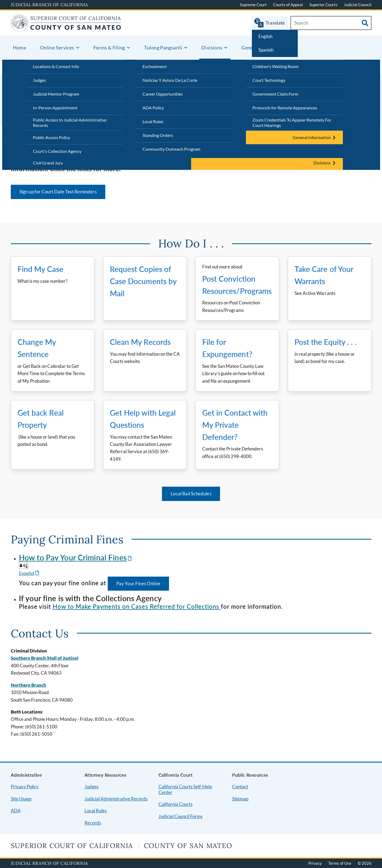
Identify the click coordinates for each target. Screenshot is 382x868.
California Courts (175, 804)
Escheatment (155, 66)
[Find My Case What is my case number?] (53, 288)
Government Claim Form (275, 94)
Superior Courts (323, 5)
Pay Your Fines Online (138, 583)
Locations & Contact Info (56, 66)
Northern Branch (28, 685)
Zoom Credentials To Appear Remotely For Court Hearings (292, 123)
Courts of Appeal (288, 5)
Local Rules (153, 121)
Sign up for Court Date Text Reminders (58, 192)
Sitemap (240, 799)
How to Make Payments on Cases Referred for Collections (137, 606)
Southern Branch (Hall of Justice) (45, 658)
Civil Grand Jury (48, 163)
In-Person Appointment (55, 108)
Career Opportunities (163, 94)
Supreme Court (253, 5)
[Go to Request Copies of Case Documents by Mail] (145, 288)
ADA (16, 811)
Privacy (315, 863)
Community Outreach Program (171, 149)
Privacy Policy (25, 787)
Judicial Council (358, 5)
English (265, 36)
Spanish (266, 50)
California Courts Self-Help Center (185, 789)
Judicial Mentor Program (56, 94)
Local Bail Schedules (191, 494)
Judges (39, 80)
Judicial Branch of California (49, 5)
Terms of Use (340, 863)
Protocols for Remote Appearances (285, 108)
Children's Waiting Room (275, 66)
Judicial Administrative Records (116, 799)
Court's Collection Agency (57, 151)
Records (93, 823)
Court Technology (269, 80)
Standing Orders (158, 135)
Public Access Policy (52, 137)
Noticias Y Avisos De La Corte (170, 80)
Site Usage (21, 799)
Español (27, 573)
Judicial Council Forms (180, 816)
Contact (240, 787)
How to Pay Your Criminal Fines (73, 557)
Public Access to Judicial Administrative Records (70, 123)
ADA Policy (153, 108)
